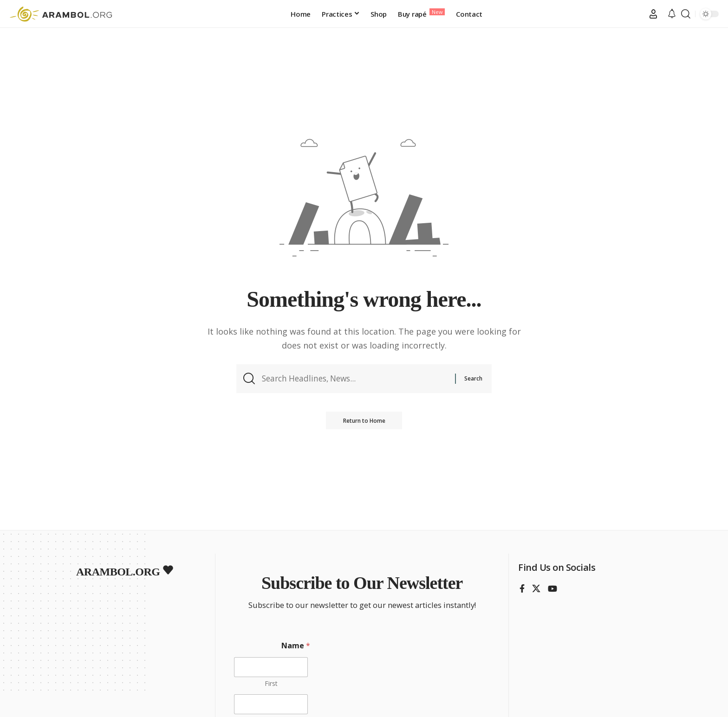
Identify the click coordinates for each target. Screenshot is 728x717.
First (271, 683)
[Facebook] (522, 589)
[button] (653, 14)
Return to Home (364, 422)
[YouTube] (552, 589)
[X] (536, 589)
